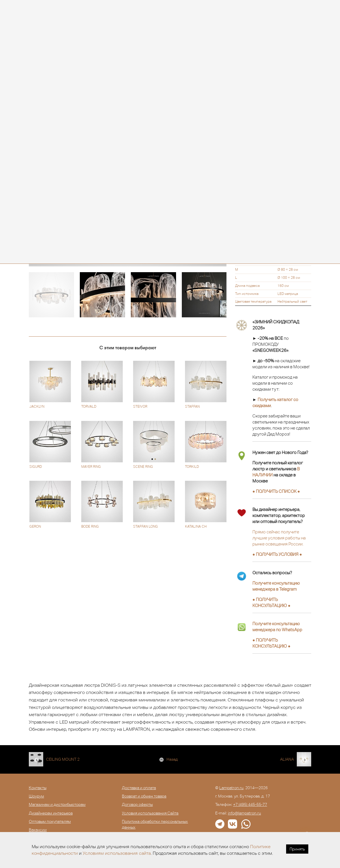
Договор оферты (137, 804)
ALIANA (287, 759)
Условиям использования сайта (117, 853)
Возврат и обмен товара (144, 796)
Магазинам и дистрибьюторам (57, 804)
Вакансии (38, 830)
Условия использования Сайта (150, 813)
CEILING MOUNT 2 (63, 759)
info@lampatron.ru (244, 813)
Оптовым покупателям (50, 821)
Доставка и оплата (139, 788)
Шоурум (36, 796)
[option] (51, 295)
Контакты (38, 788)
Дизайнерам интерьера (51, 813)
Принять (297, 849)
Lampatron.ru (231, 788)
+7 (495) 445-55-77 (250, 804)
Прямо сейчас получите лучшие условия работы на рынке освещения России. (279, 538)
